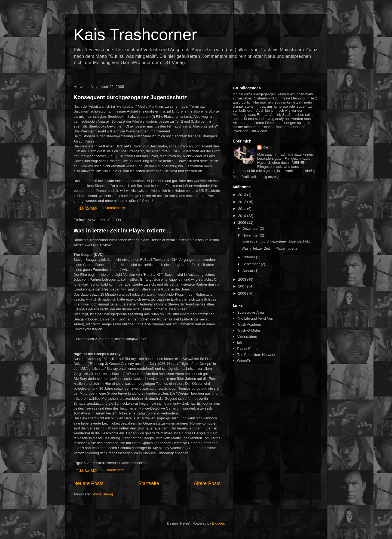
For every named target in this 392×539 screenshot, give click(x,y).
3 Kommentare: (114, 208)
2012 (243, 202)
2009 (243, 222)
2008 (243, 279)
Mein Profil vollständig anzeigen (258, 177)
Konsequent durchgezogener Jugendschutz (130, 97)
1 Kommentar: (113, 470)
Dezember (251, 228)
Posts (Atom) (103, 494)
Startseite (149, 483)
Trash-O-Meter (249, 330)
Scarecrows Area (250, 312)
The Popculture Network (256, 355)
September (252, 264)
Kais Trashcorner (135, 34)
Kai (265, 147)
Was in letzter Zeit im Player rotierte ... (122, 231)
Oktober (249, 257)
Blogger (218, 523)
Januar (248, 271)
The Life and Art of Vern (256, 318)
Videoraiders (247, 337)
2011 (243, 209)
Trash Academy (249, 324)
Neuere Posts (88, 483)
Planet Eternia (248, 349)
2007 (243, 286)
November (251, 235)
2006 (243, 293)
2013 (243, 195)
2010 (243, 216)
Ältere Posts (207, 483)
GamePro (245, 361)
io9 (239, 343)
